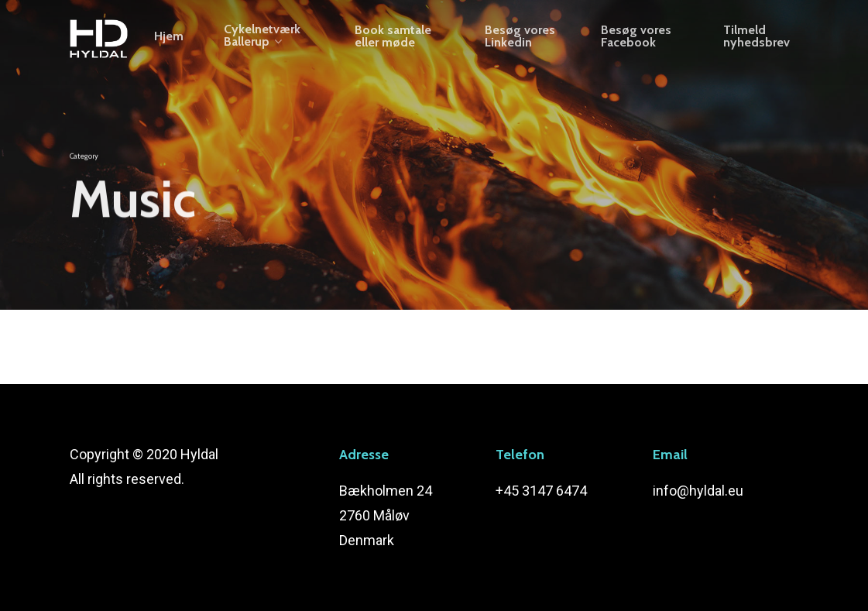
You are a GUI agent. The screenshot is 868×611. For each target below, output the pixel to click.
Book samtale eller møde (399, 46)
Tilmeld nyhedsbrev (757, 46)
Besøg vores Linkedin (525, 46)
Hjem (177, 46)
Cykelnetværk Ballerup (271, 45)
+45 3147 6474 (541, 491)
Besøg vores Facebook (639, 46)
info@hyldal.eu (698, 491)
